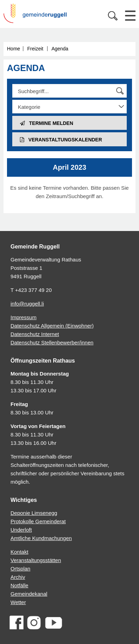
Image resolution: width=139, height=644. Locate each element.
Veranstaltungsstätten (36, 560)
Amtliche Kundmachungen (41, 538)
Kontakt (19, 552)
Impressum (23, 317)
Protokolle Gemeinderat (38, 521)
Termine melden (47, 123)
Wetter (18, 602)
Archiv (18, 577)
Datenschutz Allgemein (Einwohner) (52, 326)
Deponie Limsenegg (34, 513)
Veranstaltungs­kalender (61, 140)
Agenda (60, 49)
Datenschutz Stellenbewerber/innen (52, 342)
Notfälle (19, 585)
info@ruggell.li (27, 304)
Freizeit (35, 49)
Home (13, 49)
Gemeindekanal (29, 594)
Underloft (21, 530)
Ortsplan (20, 569)
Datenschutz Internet (35, 334)
